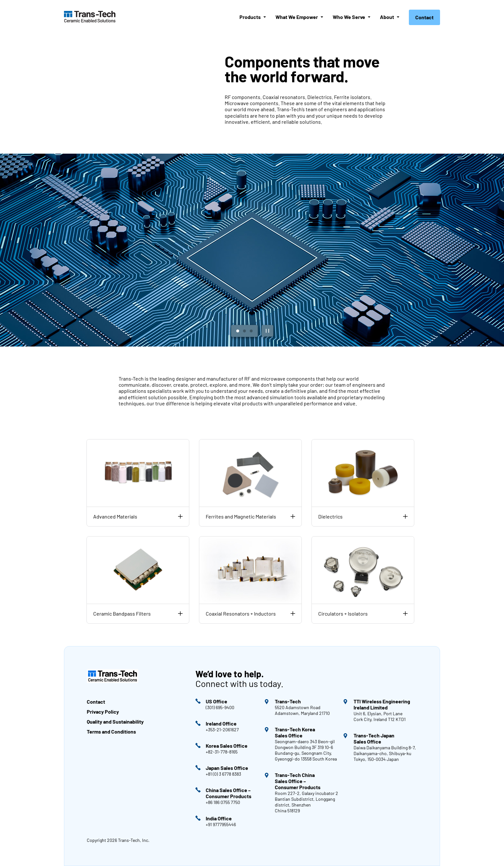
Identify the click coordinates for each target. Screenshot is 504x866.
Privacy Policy (103, 712)
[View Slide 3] (251, 331)
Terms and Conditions (112, 731)
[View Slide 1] (238, 331)
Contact (424, 17)
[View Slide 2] (244, 331)
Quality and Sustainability (115, 722)
